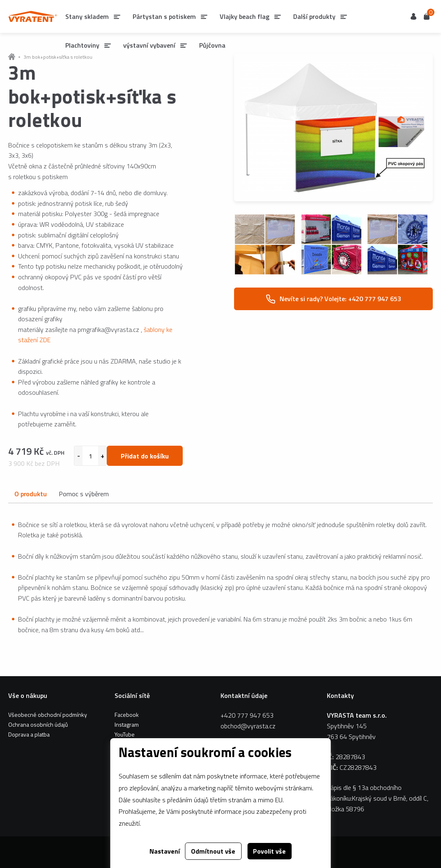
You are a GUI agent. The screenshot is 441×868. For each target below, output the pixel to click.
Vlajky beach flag (245, 16)
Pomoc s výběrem (84, 494)
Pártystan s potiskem (164, 16)
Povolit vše (269, 851)
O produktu (30, 494)
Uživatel (413, 16)
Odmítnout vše (213, 851)
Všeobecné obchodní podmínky (48, 715)
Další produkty (314, 16)
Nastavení (165, 851)
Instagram (127, 724)
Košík (427, 16)
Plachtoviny (82, 45)
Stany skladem (87, 16)
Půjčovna (212, 45)
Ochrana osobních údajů (38, 724)
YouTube (125, 734)
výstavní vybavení (149, 45)
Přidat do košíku (145, 456)
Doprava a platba (29, 734)
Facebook (127, 715)
